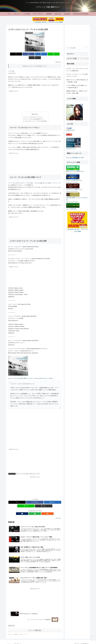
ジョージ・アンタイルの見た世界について (34, 116)
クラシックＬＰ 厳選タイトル (74, 189)
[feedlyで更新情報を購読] (35, 510)
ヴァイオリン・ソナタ (35, 470)
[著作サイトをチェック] (32, 510)
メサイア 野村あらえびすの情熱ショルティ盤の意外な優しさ (77, 86)
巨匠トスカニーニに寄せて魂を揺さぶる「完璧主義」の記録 (77, 81)
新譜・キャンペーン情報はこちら (75, 171)
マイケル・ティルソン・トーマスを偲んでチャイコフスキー (77, 75)
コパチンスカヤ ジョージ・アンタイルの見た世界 (35, 118)
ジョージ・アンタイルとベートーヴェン (33, 113)
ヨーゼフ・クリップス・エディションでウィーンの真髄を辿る (77, 70)
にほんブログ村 (70, 130)
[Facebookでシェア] (26, 54)
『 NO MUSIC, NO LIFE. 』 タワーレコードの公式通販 (48, 22)
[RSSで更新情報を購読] (38, 510)
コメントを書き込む (35, 629)
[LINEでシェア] (44, 54)
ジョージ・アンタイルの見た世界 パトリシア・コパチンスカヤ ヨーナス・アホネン (31, 375)
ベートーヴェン (12, 470)
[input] (77, 48)
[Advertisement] (35, 98)
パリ (28, 470)
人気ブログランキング (71, 149)
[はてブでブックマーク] (35, 54)
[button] (53, 54)
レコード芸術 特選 (71, 209)
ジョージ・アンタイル (21, 470)
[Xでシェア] (17, 54)
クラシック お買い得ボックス (74, 180)
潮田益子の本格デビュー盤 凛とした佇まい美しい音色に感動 (77, 92)
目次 (33, 111)
